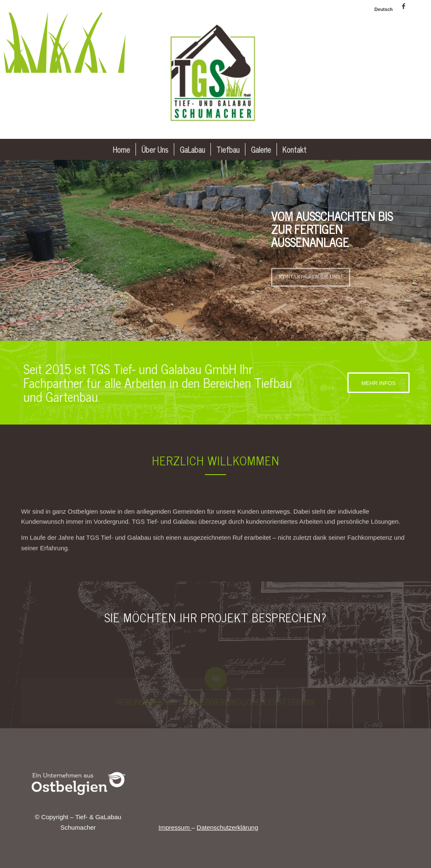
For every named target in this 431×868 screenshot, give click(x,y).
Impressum (175, 827)
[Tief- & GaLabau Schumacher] (215, 76)
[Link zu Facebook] (404, 6)
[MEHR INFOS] (384, 383)
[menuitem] (382, 9)
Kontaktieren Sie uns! (311, 274)
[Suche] (318, 149)
